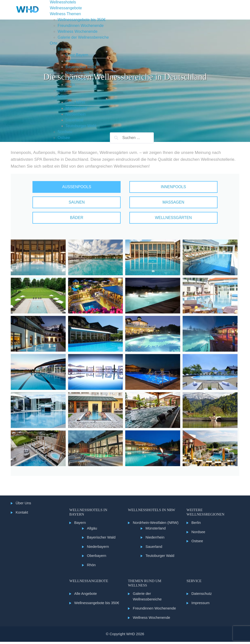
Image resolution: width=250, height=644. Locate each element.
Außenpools (86, 187)
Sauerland (74, 120)
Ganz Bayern (77, 55)
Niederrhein (76, 114)
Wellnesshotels (63, 2)
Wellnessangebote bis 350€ (82, 20)
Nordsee (65, 132)
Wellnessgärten (164, 220)
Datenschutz (202, 596)
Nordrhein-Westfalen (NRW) (156, 525)
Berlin (63, 90)
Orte (54, 43)
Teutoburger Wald (81, 126)
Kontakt (22, 514)
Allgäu (71, 61)
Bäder (86, 220)
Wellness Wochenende (78, 31)
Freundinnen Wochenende (81, 26)
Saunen (86, 203)
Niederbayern (77, 73)
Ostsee (64, 138)
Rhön (70, 85)
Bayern (64, 49)
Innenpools (164, 187)
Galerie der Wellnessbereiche (83, 37)
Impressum (200, 605)
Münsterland (76, 108)
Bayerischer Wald (81, 67)
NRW (62, 96)
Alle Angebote (86, 596)
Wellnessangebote (66, 8)
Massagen (164, 203)
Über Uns (23, 505)
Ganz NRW (75, 102)
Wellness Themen (65, 14)
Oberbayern (76, 79)
